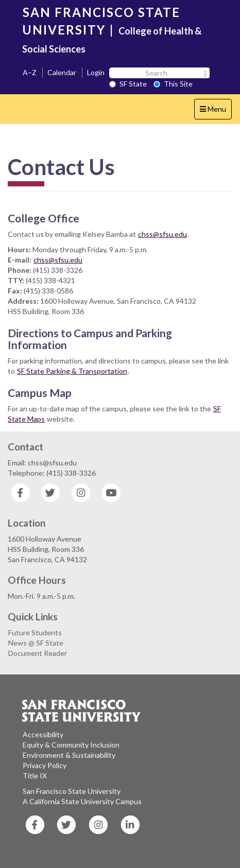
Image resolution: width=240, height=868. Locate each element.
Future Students (35, 632)
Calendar (62, 72)
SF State (128, 84)
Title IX (35, 776)
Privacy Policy (45, 765)
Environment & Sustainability (69, 755)
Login (96, 72)
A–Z (30, 72)
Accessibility (43, 734)
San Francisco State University (72, 791)
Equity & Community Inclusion (71, 745)
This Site (173, 84)
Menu (216, 111)
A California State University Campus (82, 801)
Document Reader (38, 653)
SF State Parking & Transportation (72, 371)
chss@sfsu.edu (162, 234)
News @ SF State (36, 643)
